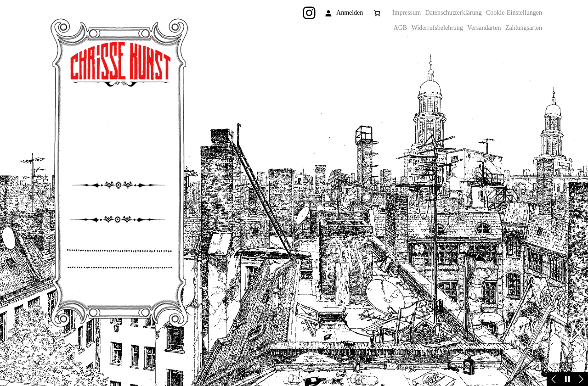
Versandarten (484, 28)
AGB (401, 28)
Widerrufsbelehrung (437, 28)
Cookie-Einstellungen (514, 13)
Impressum (407, 13)
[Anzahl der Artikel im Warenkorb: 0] (377, 13)
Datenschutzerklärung (454, 13)
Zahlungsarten (524, 28)
